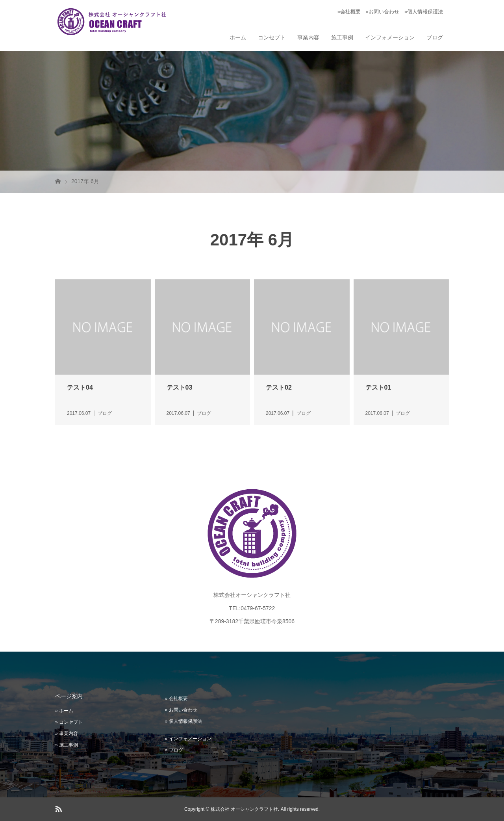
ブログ (435, 37)
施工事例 (342, 37)
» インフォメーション (188, 739)
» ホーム (64, 711)
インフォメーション (390, 37)
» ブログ (174, 750)
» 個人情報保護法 (183, 721)
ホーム (238, 37)
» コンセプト (69, 722)
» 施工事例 (67, 745)
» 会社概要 (176, 698)
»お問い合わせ (383, 12)
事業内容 (308, 37)
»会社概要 (349, 12)
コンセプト (272, 37)
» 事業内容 (67, 734)
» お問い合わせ (181, 710)
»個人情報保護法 (424, 12)
